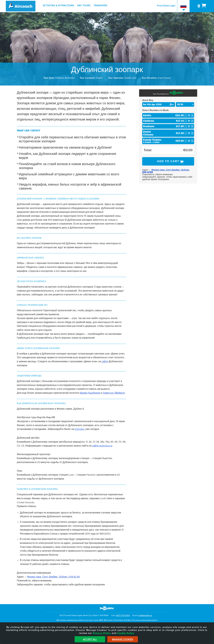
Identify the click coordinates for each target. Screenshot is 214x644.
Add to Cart (168, 161)
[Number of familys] (189, 141)
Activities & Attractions (58, 5)
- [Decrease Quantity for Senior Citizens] (186, 133)
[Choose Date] (159, 104)
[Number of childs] (189, 121)
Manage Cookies (123, 639)
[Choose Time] (185, 104)
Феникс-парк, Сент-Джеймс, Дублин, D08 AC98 (53, 577)
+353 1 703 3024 (123, 616)
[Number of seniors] (189, 133)
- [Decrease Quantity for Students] (186, 126)
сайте (105, 361)
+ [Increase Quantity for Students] (192, 126)
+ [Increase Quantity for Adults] (192, 115)
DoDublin (80, 429)
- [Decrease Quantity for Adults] (186, 115)
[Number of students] (189, 126)
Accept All (90, 639)
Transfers (100, 5)
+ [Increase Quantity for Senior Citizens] (192, 133)
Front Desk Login (166, 6)
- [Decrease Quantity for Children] (186, 121)
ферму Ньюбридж (90, 393)
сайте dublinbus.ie (102, 446)
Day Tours (84, 5)
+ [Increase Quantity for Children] (192, 121)
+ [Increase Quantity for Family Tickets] (192, 141)
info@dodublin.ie (145, 616)
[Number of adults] (189, 115)
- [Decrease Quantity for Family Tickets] (186, 141)
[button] (172, 104)
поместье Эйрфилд (114, 393)
